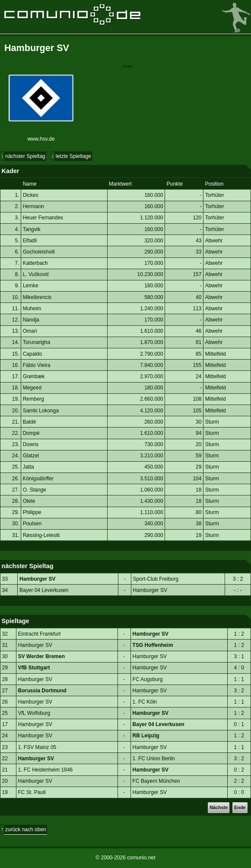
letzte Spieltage (73, 156)
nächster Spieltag (25, 156)
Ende (240, 807)
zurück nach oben (26, 829)
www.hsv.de (41, 139)
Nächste (219, 807)
